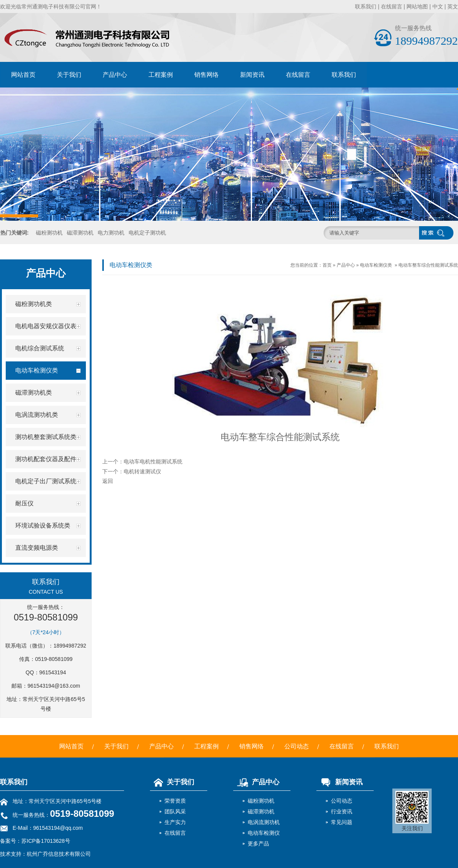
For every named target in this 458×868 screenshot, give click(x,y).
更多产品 (258, 844)
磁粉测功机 (49, 233)
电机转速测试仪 (142, 471)
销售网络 (206, 75)
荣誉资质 (175, 801)
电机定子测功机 (147, 233)
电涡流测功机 (264, 822)
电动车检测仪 (264, 833)
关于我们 (69, 75)
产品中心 (115, 75)
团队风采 (175, 811)
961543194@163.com (54, 686)
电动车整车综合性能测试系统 (428, 265)
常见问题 (342, 822)
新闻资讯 (252, 75)
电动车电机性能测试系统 (153, 462)
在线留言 (392, 6)
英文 (453, 6)
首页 (327, 265)
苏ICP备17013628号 (46, 841)
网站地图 (417, 6)
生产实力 (175, 822)
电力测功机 (111, 233)
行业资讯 (342, 811)
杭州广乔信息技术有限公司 (59, 854)
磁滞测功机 (80, 233)
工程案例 (161, 75)
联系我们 (366, 6)
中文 (438, 6)
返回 (108, 481)
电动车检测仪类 (376, 265)
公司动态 (297, 746)
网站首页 (23, 75)
